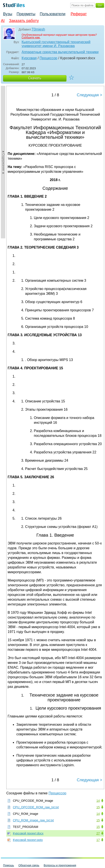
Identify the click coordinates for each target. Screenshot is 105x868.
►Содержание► (3, 162)
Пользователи (52, 14)
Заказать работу (24, 21)
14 (98, 801)
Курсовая (29, 58)
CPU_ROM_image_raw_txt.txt (33, 820)
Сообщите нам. (31, 37)
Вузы (8, 14)
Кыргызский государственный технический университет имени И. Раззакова (56, 44)
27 (98, 833)
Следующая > (90, 95)
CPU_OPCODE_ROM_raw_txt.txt (36, 807)
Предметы (26, 14)
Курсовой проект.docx (28, 833)
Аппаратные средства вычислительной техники (60, 52)
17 (98, 840)
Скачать (35, 78)
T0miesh (38, 29)
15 (98, 807)
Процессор (48, 58)
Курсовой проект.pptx (28, 840)
